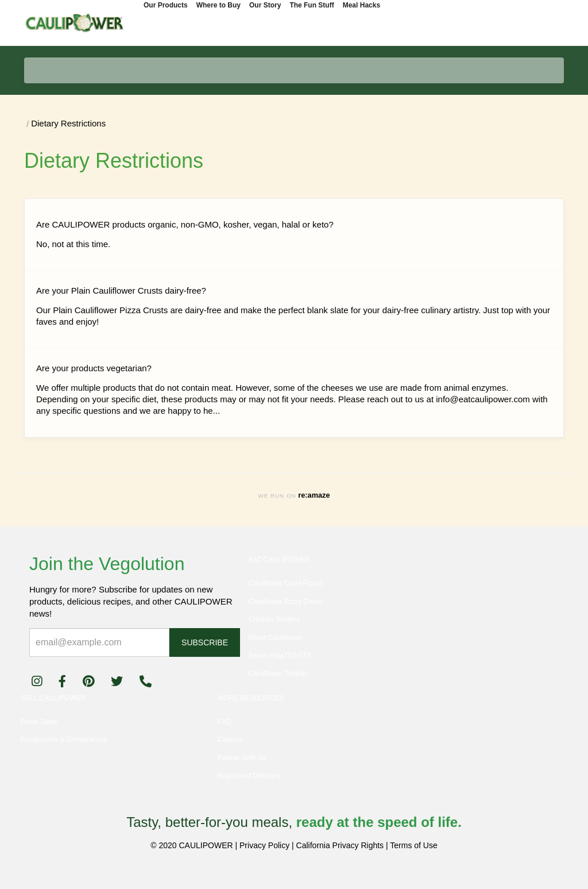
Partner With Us (242, 758)
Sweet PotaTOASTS (280, 656)
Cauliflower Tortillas (278, 674)
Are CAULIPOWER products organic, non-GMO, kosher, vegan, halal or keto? (185, 224)
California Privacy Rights (340, 845)
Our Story (265, 5)
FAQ (225, 722)
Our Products (166, 5)
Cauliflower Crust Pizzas (286, 583)
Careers (230, 740)
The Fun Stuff (312, 5)
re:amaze (314, 495)
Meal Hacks (361, 5)
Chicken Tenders (274, 619)
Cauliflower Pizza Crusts (286, 602)
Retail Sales (39, 722)
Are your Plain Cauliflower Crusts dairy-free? (121, 290)
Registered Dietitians (249, 776)
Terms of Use (413, 845)
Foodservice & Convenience (64, 740)
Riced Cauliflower (275, 638)
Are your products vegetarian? (94, 368)
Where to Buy (218, 5)
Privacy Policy (264, 845)
